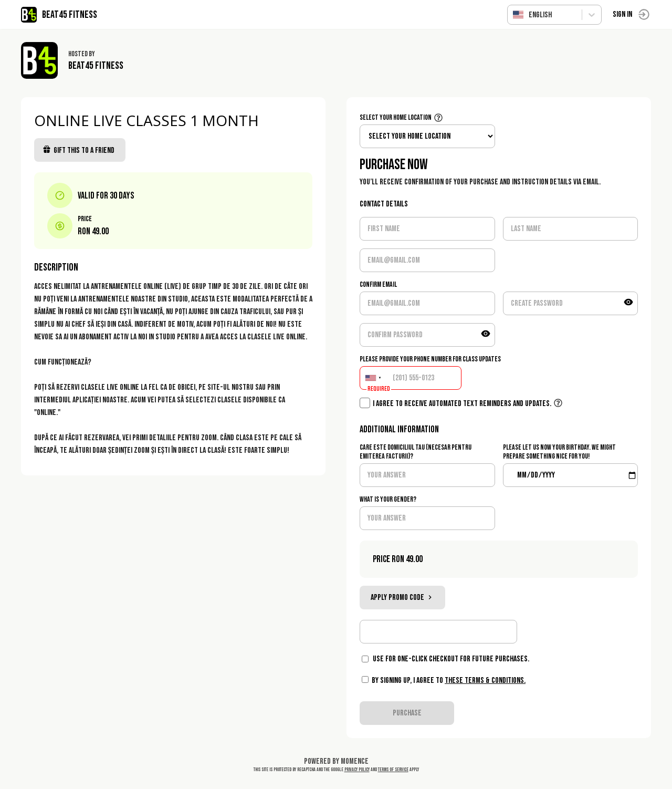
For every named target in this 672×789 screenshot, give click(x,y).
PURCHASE (407, 713)
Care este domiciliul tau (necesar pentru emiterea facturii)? (416, 452)
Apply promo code (402, 598)
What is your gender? (388, 499)
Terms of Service (393, 770)
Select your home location (396, 117)
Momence (355, 761)
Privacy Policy (357, 770)
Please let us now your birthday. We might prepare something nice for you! (559, 452)
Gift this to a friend (78, 150)
